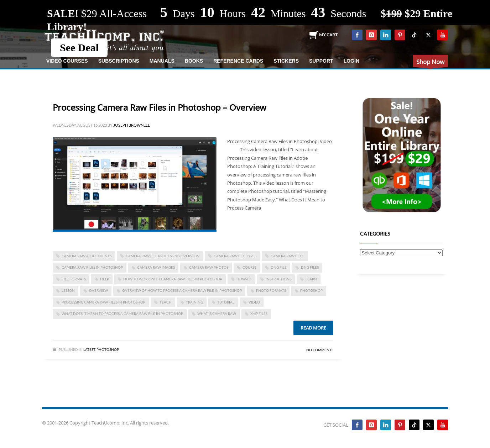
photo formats (271, 290)
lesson (68, 290)
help (105, 279)
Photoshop (108, 349)
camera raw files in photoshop (92, 267)
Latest (89, 349)
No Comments (320, 350)
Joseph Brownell (132, 125)
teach (166, 302)
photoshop (311, 290)
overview (98, 290)
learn (311, 279)
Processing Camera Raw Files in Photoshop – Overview (160, 107)
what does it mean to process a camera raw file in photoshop (122, 313)
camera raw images (156, 267)
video (254, 302)
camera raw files (287, 256)
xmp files (259, 313)
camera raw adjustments (87, 256)
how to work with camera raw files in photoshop (173, 279)
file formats (74, 279)
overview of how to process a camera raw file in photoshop (182, 290)
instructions (278, 279)
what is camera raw (217, 313)
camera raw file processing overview (163, 256)
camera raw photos (209, 267)
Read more (313, 328)
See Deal (79, 48)
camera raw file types (235, 256)
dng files (310, 267)
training (194, 302)
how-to (244, 279)
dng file (279, 267)
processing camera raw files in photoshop (103, 302)
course (249, 267)
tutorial (226, 302)
